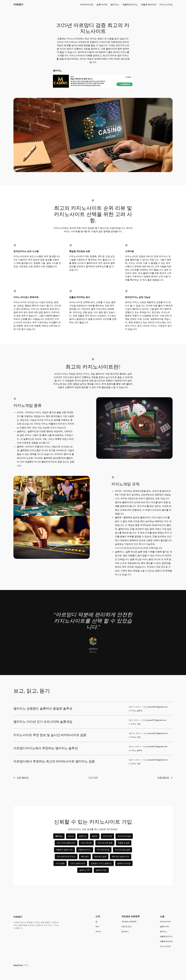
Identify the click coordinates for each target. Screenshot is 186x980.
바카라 (71, 836)
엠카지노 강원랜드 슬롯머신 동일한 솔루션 (43, 709)
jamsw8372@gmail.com (158, 707)
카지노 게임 (136, 724)
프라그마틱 (107, 836)
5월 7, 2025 (133, 720)
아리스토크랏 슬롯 (105, 843)
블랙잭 (95, 836)
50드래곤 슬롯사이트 (121, 856)
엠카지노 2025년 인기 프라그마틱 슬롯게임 (43, 722)
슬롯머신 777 (85, 870)
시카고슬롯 (60, 863)
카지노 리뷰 (136, 737)
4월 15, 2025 (134, 760)
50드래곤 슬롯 (100, 856)
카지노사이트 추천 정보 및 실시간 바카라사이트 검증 (50, 735)
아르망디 (18, 4)
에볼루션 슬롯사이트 (64, 850)
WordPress (18, 965)
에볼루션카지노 (85, 850)
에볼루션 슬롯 (124, 843)
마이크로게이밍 (103, 850)
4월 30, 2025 (134, 733)
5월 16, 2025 (134, 707)
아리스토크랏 (86, 843)
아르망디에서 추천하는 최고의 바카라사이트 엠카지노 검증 (54, 762)
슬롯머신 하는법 (124, 863)
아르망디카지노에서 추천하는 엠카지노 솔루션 (46, 748)
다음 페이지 (165, 778)
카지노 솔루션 (137, 711)
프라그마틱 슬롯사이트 (66, 843)
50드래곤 (85, 856)
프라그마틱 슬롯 (124, 836)
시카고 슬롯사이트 (78, 863)
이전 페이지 (21, 778)
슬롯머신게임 (101, 870)
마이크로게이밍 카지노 (66, 856)
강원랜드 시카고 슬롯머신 (101, 863)
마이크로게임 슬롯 (122, 850)
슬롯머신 (83, 836)
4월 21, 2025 (134, 746)
